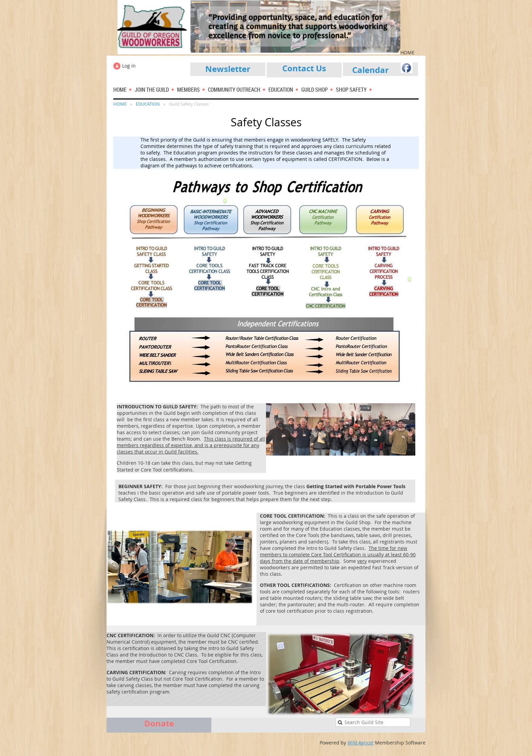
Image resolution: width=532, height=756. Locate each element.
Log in (129, 66)
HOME (120, 104)
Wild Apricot (360, 743)
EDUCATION (148, 104)
